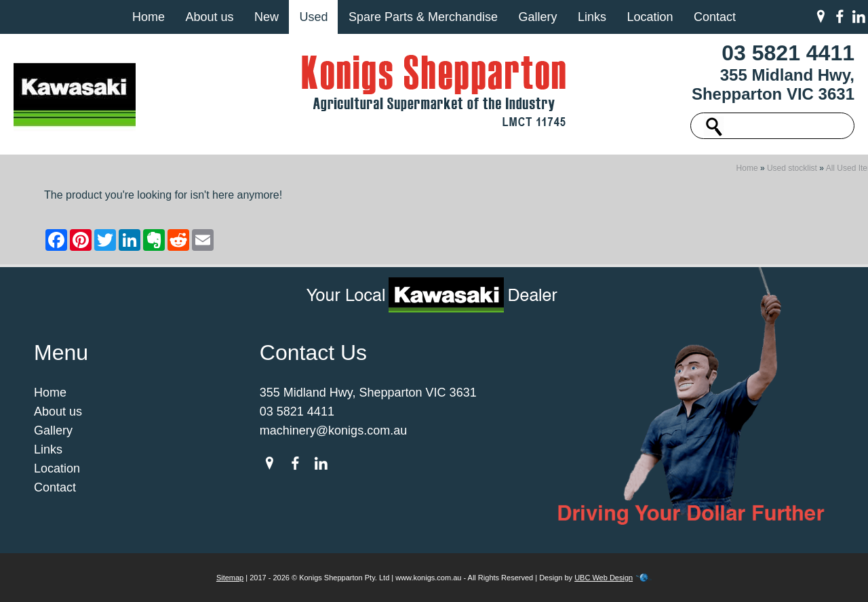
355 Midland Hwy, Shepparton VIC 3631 (773, 84)
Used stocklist (792, 168)
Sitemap (230, 578)
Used (313, 17)
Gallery (537, 17)
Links (592, 17)
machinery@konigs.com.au (333, 430)
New (267, 17)
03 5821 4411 (788, 53)
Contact (715, 17)
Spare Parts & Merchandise (423, 17)
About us (209, 17)
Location (650, 17)
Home (149, 17)
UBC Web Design (604, 578)
